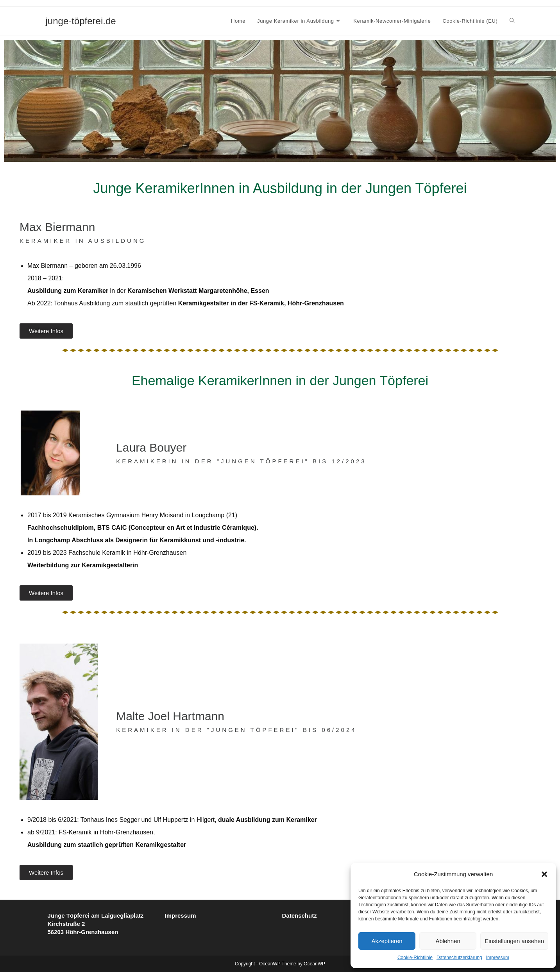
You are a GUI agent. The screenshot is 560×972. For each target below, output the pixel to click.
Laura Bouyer (151, 447)
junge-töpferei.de (81, 21)
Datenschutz (300, 916)
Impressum (498, 958)
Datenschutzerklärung (459, 958)
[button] (544, 874)
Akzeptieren (387, 941)
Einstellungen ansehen (514, 941)
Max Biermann (57, 227)
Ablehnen (448, 941)
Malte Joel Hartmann (170, 716)
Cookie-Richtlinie (415, 958)
